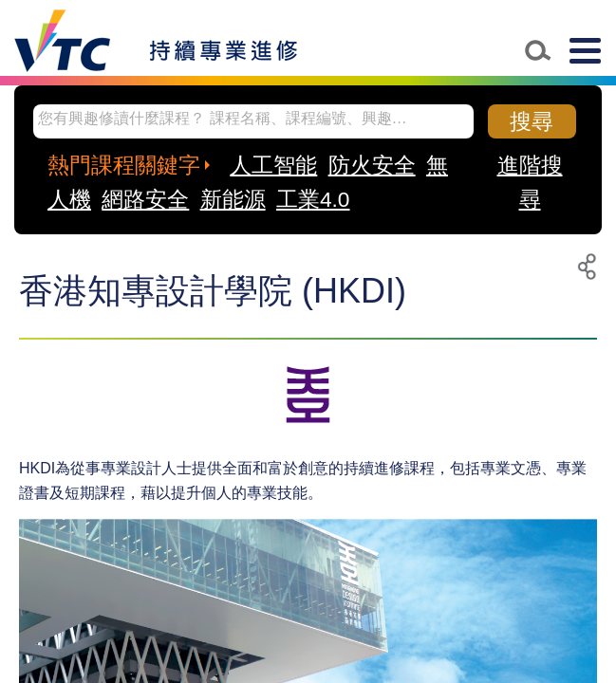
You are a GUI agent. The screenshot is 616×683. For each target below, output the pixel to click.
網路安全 (145, 199)
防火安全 (372, 165)
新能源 (233, 199)
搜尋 (532, 121)
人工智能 (273, 165)
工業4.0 (313, 199)
